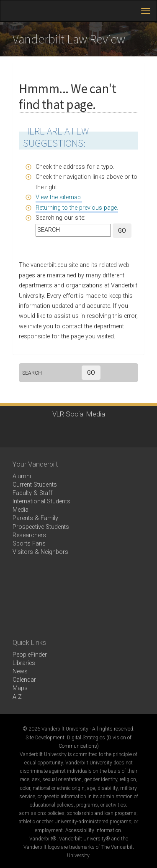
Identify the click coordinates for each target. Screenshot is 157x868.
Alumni (22, 476)
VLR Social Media (79, 414)
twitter (42, 431)
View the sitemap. (59, 197)
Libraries (24, 663)
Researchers (29, 535)
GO (122, 231)
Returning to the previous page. (77, 208)
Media (21, 510)
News (20, 671)
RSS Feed (111, 431)
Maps (20, 688)
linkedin (88, 431)
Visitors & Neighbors (40, 552)
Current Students (35, 485)
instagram (65, 431)
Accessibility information (93, 830)
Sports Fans (29, 544)
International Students (41, 501)
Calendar (24, 680)
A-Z (17, 697)
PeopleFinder (30, 655)
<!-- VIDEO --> (78, 598)
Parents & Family (35, 518)
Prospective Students (41, 527)
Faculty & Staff (32, 493)
